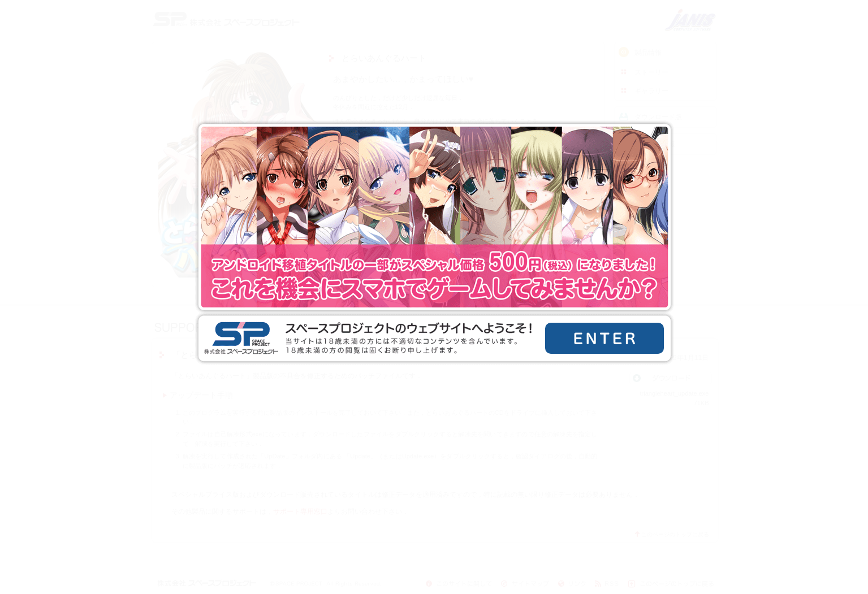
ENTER (604, 338)
